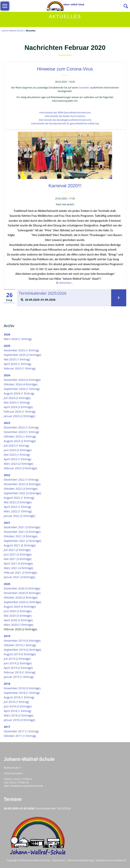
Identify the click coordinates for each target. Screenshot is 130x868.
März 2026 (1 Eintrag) (18, 339)
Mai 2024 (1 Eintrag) (17, 402)
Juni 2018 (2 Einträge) (18, 706)
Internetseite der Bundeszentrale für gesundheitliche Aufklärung (65, 124)
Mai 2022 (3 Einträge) (18, 502)
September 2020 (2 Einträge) (22, 602)
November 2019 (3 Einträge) (22, 640)
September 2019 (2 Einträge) (22, 650)
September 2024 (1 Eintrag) (22, 389)
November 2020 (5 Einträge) (22, 593)
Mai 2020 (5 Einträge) (18, 616)
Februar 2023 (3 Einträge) (20, 468)
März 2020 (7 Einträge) (18, 625)
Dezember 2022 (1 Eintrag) (21, 479)
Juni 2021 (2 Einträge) (18, 554)
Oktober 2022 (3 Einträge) (21, 489)
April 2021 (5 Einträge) (18, 563)
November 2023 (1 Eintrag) (21, 432)
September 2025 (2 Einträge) (22, 355)
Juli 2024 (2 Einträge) (17, 398)
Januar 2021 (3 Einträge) (19, 577)
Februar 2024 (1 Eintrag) (20, 411)
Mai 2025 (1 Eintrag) (17, 359)
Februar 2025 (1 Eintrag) (20, 368)
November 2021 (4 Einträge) (22, 532)
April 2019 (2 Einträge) (18, 668)
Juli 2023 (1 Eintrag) (16, 445)
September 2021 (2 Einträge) (22, 541)
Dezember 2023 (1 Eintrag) (21, 427)
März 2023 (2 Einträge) (18, 464)
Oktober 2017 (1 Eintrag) (20, 736)
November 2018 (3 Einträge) (22, 688)
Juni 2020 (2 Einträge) (18, 611)
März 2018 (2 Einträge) (18, 715)
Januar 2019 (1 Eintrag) (19, 677)
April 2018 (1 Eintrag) (17, 711)
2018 (7, 684)
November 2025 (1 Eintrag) (21, 350)
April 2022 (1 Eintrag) (17, 507)
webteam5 (120, 860)
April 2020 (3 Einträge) (18, 620)
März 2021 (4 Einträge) (18, 568)
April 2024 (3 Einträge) (18, 407)
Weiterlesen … (66, 283)
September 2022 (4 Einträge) (22, 493)
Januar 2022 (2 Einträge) (19, 516)
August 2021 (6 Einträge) (20, 545)
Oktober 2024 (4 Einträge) (21, 384)
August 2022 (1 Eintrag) (19, 498)
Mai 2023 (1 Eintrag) (17, 455)
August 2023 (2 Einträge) (20, 441)
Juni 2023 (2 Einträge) (18, 450)
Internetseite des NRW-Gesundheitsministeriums (65, 113)
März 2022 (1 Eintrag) (18, 511)
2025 (7, 346)
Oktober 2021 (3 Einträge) (21, 536)
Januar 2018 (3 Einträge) (19, 720)
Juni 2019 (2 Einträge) (18, 663)
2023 (7, 423)
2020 (7, 584)
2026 (7, 334)
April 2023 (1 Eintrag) (17, 459)
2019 (7, 636)
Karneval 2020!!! (65, 186)
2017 (7, 727)
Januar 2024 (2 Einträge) (19, 416)
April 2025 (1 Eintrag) (17, 364)
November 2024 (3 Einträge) (22, 380)
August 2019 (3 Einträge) (20, 654)
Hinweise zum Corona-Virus (65, 69)
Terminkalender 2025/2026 (41, 293)
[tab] (64, 300)
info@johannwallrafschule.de (26, 786)
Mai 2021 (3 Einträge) (18, 559)
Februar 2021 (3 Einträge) (20, 572)
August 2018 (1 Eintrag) (19, 697)
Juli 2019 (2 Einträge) (17, 659)
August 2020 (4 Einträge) (20, 606)
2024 (7, 375)
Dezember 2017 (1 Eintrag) (21, 731)
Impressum (59, 860)
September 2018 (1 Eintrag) (22, 693)
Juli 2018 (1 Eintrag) (16, 702)
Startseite (84, 88)
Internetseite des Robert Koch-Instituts (65, 116)
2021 (7, 523)
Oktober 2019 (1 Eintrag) (20, 645)
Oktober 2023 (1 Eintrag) (20, 436)
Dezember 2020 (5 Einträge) (22, 588)
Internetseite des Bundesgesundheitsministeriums (65, 120)
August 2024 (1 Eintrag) (19, 393)
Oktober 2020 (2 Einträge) (21, 597)
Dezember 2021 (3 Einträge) (22, 527)
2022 (7, 475)
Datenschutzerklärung (80, 860)
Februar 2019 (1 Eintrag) (20, 672)
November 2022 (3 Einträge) (22, 484)
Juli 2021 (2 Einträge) (17, 550)
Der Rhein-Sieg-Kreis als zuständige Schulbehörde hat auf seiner (45, 88)
